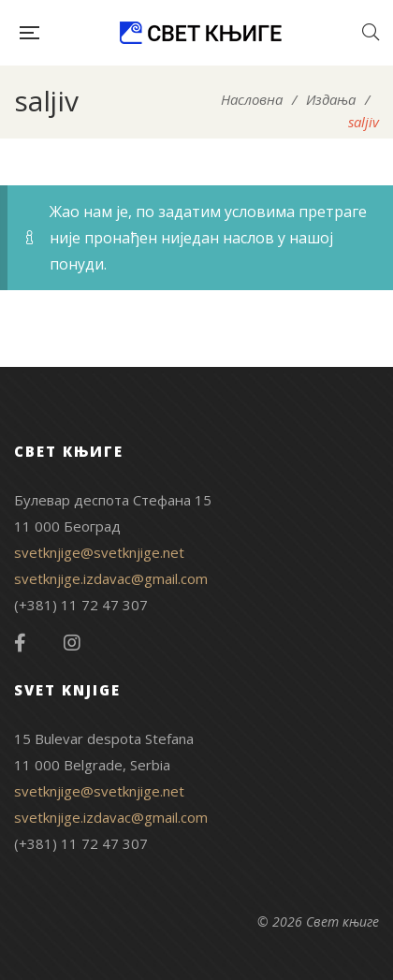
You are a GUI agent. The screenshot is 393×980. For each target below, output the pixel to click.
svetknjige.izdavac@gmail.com (111, 578)
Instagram (72, 643)
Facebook (20, 643)
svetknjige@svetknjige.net (99, 552)
